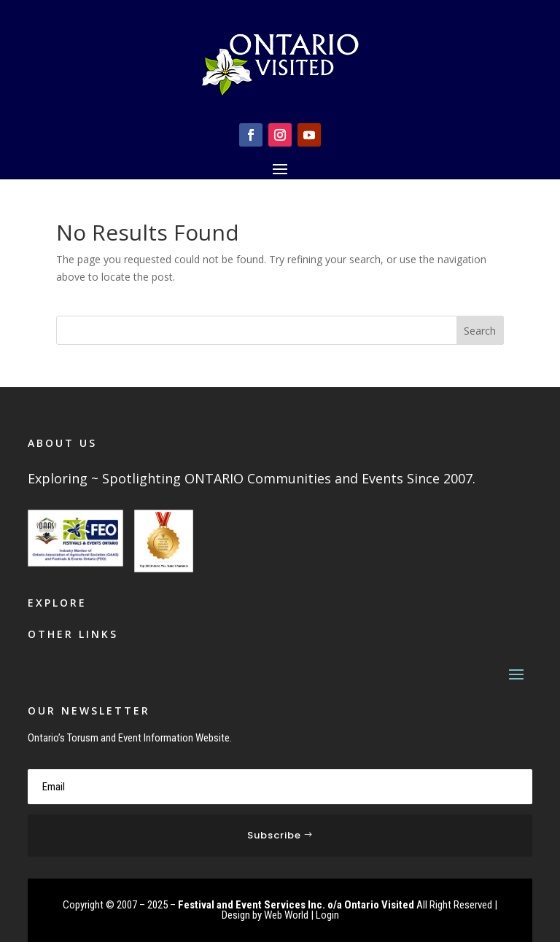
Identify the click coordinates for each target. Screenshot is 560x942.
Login (327, 915)
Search (480, 331)
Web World (286, 915)
